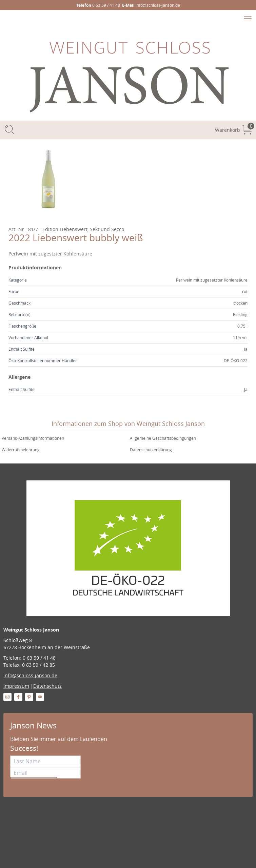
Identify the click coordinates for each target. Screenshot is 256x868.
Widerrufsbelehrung (21, 450)
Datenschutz (47, 686)
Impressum (16, 686)
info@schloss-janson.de (30, 675)
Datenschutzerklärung (151, 450)
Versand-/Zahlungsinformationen (33, 438)
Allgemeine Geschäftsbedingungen (163, 438)
